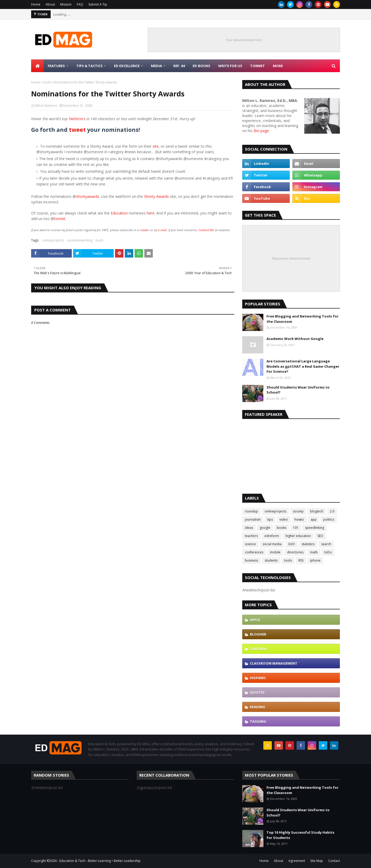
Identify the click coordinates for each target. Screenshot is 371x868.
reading (258, 707)
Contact (334, 861)
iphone (315, 560)
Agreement (297, 861)
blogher (258, 634)
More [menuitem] (278, 66)
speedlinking (315, 528)
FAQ (80, 4)
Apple (255, 620)
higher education (298, 536)
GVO (292, 544)
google (265, 528)
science (250, 544)
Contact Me (206, 230)
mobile (275, 552)
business (251, 560)
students (271, 560)
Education (120, 213)
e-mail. (163, 230)
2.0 (332, 511)
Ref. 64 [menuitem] (179, 66)
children (258, 649)
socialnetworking (80, 240)
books (282, 528)
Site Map (317, 861)
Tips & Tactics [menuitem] (89, 66)
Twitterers (77, 119)
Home (36, 4)
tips (270, 519)
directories (295, 552)
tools (47, 82)
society (298, 511)
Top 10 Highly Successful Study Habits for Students (300, 835)
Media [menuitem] (156, 66)
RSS (301, 560)
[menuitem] (37, 66)
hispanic (258, 678)
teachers (251, 536)
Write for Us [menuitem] (230, 66)
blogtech (317, 511)
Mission (66, 4)
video (284, 519)
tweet (77, 130)
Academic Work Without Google (295, 339)
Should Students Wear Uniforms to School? (298, 390)
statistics (308, 544)
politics (329, 519)
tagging (258, 721)
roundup (251, 511)
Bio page (261, 131)
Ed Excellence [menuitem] (127, 66)
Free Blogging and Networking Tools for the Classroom (303, 319)
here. (151, 213)
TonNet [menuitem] (258, 66)
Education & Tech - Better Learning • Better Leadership (100, 861)
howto (299, 519)
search (326, 544)
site (156, 146)
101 (296, 528)
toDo (328, 552)
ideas (249, 528)
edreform (272, 536)
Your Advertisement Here (244, 40)
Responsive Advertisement (291, 258)
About (50, 4)
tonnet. (60, 219)
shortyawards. (88, 196)
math (314, 552)
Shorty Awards (156, 196)
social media (272, 544)
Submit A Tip (98, 4)
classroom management (274, 663)
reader (145, 230)
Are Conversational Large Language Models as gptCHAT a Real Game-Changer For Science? (303, 366)
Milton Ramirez (46, 106)
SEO (320, 536)
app (314, 519)
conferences (254, 552)
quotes (257, 692)
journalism (253, 519)
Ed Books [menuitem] (201, 66)
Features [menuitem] (56, 66)
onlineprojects (53, 240)
